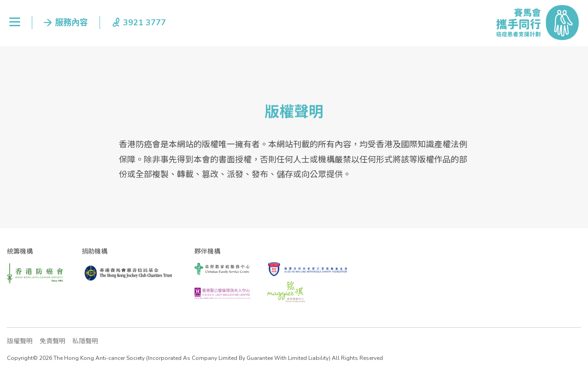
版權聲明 (20, 341)
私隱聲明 (85, 341)
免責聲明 (53, 341)
